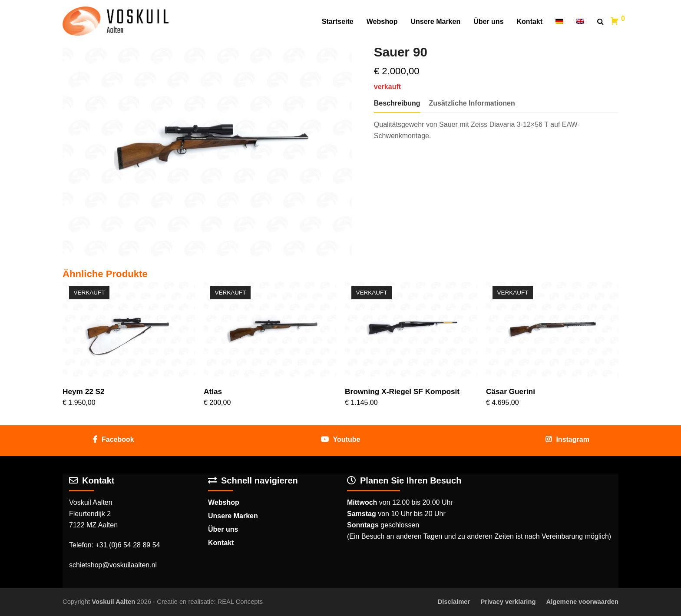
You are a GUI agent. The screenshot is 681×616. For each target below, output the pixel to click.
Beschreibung (397, 103)
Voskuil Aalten (113, 602)
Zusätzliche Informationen (472, 103)
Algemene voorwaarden (582, 602)
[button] (600, 22)
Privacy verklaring (508, 602)
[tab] (397, 103)
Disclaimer (454, 602)
